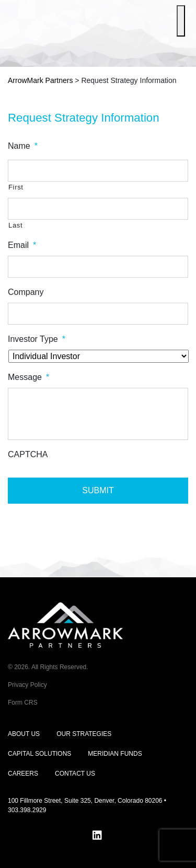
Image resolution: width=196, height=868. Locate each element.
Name (23, 146)
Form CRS (23, 703)
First (16, 187)
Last (15, 225)
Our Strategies (84, 734)
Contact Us (75, 774)
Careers (23, 774)
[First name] (98, 171)
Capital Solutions (39, 754)
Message (28, 377)
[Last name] (98, 209)
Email (22, 245)
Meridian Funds (115, 754)
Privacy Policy (27, 685)
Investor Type (37, 339)
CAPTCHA (28, 454)
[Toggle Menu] (181, 21)
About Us (24, 734)
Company (26, 292)
